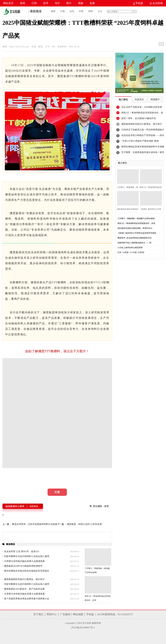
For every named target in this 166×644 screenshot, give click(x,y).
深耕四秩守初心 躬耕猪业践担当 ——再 (134, 243)
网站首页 (8, 3)
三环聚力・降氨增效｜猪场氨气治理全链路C (137, 218)
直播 (92, 3)
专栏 (57, 3)
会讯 (72, 11)
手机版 (138, 3)
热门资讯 (123, 100)
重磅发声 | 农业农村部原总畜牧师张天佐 (135, 238)
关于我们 (38, 614)
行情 (34, 3)
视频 (81, 3)
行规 (63, 11)
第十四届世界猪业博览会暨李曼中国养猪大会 (27, 599)
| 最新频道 (22, 12)
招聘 (91, 11)
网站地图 (78, 614)
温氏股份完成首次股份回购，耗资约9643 (135, 228)
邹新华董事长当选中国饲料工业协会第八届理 (27, 556)
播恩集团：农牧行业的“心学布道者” (84, 524)
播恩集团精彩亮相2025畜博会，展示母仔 (24, 579)
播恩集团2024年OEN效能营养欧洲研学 (23, 566)
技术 (46, 3)
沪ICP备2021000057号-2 (83, 628)
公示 (100, 11)
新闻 (23, 3)
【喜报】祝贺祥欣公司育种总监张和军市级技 (137, 233)
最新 (53, 11)
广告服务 (65, 614)
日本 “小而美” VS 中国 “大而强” (131, 252)
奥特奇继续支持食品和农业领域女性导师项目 (27, 571)
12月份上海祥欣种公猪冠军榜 (130, 248)
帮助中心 (52, 614)
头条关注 (139, 99)
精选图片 (155, 99)
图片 (69, 3)
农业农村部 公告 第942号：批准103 (22, 551)
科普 (81, 11)
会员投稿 (156, 3)
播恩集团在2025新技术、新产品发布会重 (24, 589)
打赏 (57, 492)
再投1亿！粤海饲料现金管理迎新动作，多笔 (136, 223)
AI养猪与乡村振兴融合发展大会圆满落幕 (24, 561)
